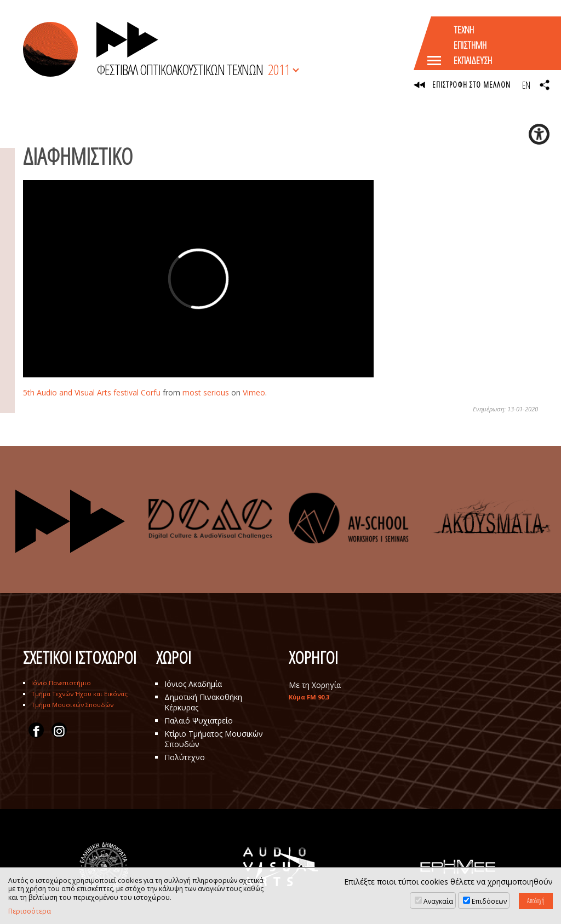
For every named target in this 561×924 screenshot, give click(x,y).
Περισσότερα (30, 911)
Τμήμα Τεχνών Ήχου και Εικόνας (79, 694)
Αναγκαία (438, 901)
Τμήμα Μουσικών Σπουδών (72, 705)
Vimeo (254, 392)
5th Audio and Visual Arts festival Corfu (92, 392)
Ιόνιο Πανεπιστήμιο (61, 683)
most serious (206, 392)
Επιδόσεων (489, 901)
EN (526, 85)
